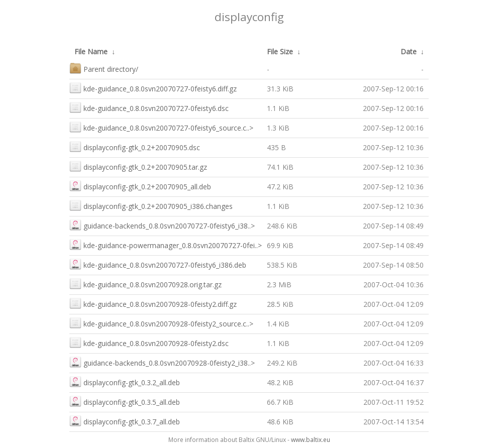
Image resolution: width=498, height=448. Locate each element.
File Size (280, 51)
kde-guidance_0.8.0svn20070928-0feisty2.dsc (149, 342)
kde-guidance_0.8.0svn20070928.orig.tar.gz (145, 284)
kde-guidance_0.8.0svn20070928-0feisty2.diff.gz (153, 303)
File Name (91, 51)
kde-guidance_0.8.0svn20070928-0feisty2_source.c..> (161, 323)
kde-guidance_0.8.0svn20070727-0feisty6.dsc (149, 107)
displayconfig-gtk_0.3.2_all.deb (125, 381)
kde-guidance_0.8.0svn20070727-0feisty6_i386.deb (158, 264)
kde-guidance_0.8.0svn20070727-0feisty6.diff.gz (153, 88)
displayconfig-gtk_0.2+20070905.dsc (135, 146)
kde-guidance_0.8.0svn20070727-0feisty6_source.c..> (161, 127)
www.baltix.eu (311, 440)
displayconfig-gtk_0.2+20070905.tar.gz (138, 166)
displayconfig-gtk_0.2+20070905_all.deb (140, 186)
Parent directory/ (104, 68)
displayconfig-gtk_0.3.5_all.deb (125, 401)
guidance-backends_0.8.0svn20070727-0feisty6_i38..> (162, 225)
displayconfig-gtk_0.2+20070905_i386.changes (151, 205)
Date (409, 51)
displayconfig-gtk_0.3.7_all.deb (125, 421)
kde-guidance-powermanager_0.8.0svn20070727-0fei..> (166, 244)
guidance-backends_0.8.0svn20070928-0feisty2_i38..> (162, 362)
